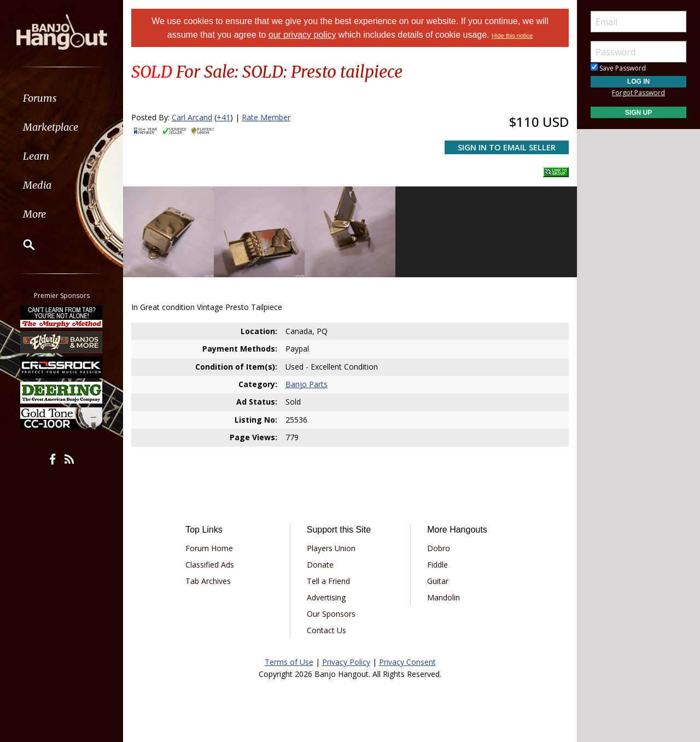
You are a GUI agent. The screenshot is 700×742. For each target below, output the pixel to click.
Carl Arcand (192, 117)
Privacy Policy (346, 662)
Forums (40, 98)
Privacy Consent (407, 662)
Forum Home (209, 548)
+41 (223, 117)
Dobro (439, 548)
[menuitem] (62, 98)
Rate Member (266, 117)
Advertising (326, 597)
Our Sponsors (331, 614)
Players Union (331, 548)
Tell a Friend (328, 581)
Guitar (438, 581)
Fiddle (437, 565)
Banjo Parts (307, 384)
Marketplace (51, 127)
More (34, 214)
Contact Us (326, 630)
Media (37, 185)
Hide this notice (512, 36)
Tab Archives (208, 581)
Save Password (618, 68)
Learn (36, 156)
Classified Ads (210, 565)
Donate (320, 565)
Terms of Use (289, 662)
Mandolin (444, 597)
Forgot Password (638, 93)
